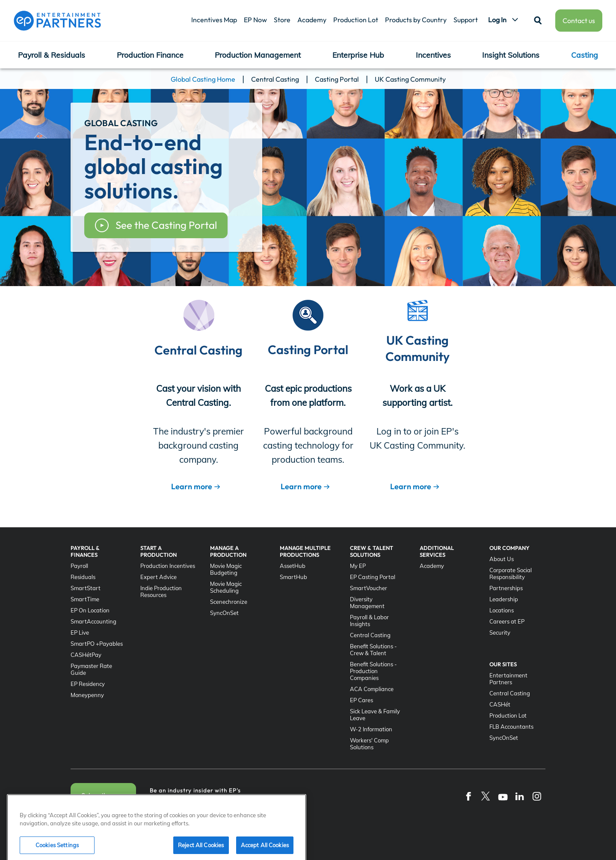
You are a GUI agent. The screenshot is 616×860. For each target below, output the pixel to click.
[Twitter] (486, 796)
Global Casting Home (203, 79)
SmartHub (293, 577)
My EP (358, 566)
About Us (502, 559)
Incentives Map (214, 20)
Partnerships (506, 588)
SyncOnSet (224, 613)
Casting (585, 55)
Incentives (433, 55)
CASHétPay (86, 655)
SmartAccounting (93, 621)
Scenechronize (229, 602)
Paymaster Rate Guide (91, 669)
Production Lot (356, 20)
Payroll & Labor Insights (369, 621)
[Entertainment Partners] (57, 21)
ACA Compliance (372, 689)
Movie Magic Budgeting (226, 569)
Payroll (79, 566)
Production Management (258, 55)
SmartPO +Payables (97, 644)
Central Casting (275, 79)
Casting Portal (337, 79)
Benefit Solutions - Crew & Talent (373, 650)
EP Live (80, 632)
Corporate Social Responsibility (511, 573)
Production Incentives (168, 566)
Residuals (83, 577)
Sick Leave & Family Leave (375, 715)
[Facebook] (468, 796)
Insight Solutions (511, 55)
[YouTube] (503, 796)
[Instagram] (537, 796)
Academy (312, 20)
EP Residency (88, 684)
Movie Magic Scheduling (226, 587)
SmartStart (86, 588)
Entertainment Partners (508, 679)
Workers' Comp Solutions (369, 744)
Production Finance (150, 55)
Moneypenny (87, 695)
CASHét (500, 704)
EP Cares (361, 700)
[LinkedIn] (520, 796)
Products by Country (416, 20)
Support (466, 20)
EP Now (255, 20)
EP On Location (90, 610)
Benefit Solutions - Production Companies (373, 671)
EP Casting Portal (373, 577)
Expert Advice (158, 577)
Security (500, 632)
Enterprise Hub (358, 55)
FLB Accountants (511, 727)
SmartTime (85, 599)
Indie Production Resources (161, 591)
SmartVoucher (369, 588)
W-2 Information (371, 729)
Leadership (504, 599)
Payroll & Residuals (52, 55)
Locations (502, 610)
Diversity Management (367, 603)
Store (282, 20)
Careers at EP (507, 621)
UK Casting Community (410, 79)
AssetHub (293, 566)
